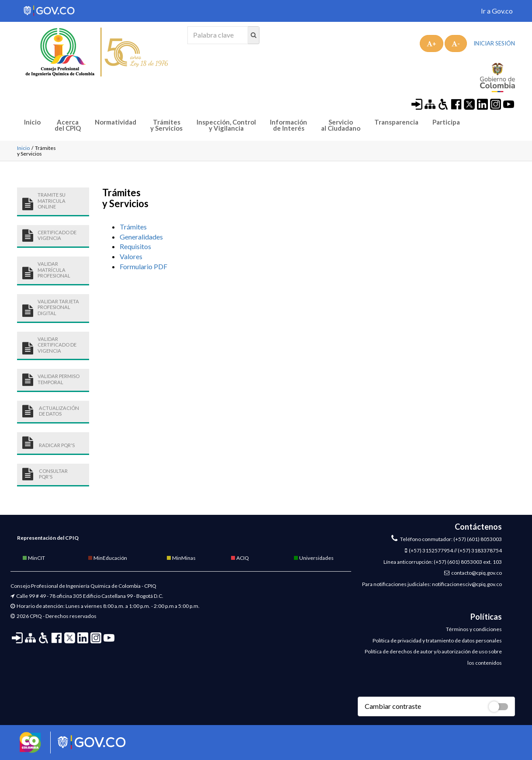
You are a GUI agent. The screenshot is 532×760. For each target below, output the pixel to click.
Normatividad (116, 122)
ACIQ (240, 558)
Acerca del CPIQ (68, 125)
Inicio (32, 122)
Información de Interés (288, 125)
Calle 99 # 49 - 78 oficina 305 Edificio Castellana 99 (74, 596)
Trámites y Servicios (166, 125)
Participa (446, 122)
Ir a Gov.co (497, 11)
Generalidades (141, 237)
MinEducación (107, 558)
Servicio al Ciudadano (341, 125)
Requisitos (135, 246)
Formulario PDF (143, 266)
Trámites (134, 227)
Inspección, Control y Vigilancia (226, 125)
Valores (131, 256)
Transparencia (396, 122)
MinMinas (181, 558)
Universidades (313, 558)
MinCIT (33, 558)
